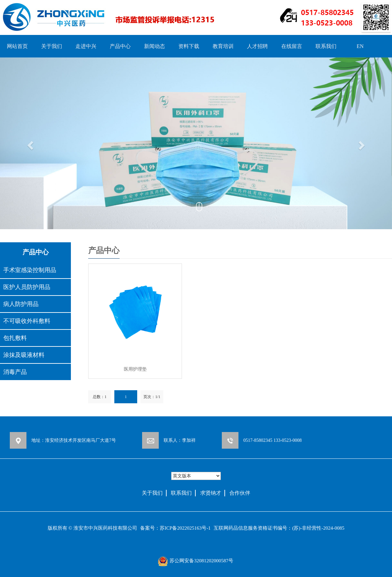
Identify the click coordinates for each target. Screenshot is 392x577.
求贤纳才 (211, 493)
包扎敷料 (15, 338)
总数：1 (100, 397)
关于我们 (52, 46)
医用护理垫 (135, 369)
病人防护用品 (21, 304)
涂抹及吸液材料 (24, 355)
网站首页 (17, 46)
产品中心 (120, 46)
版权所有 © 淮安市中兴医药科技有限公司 (92, 528)
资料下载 (189, 46)
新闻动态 (155, 46)
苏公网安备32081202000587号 (201, 561)
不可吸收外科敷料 (27, 321)
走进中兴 (86, 46)
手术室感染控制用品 (30, 270)
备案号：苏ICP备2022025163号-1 (175, 528)
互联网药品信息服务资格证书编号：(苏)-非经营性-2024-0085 (279, 528)
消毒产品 (15, 372)
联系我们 (326, 46)
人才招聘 (257, 46)
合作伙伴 (240, 493)
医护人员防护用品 (27, 287)
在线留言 (292, 46)
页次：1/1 (152, 397)
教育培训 (223, 46)
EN (360, 46)
